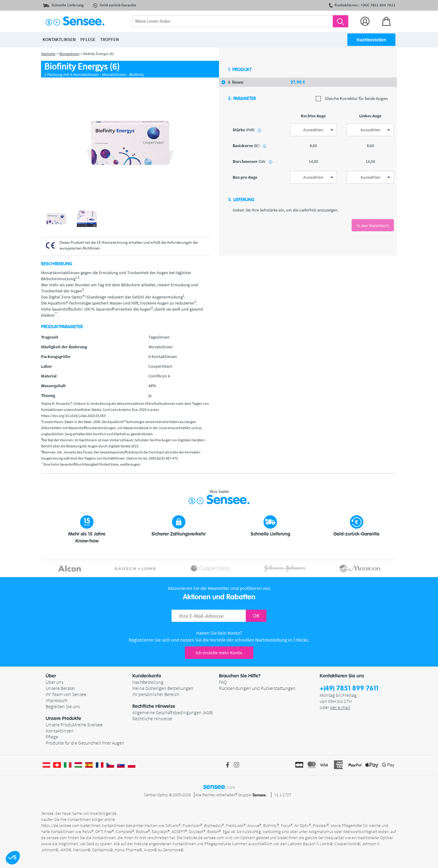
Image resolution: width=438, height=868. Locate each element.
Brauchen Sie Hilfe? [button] (240, 676)
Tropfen (109, 39)
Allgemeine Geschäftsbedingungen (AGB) (173, 712)
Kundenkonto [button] (147, 676)
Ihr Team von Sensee (66, 694)
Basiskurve (250, 146)
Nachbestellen (371, 40)
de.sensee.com (54, 838)
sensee (219, 787)
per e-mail (340, 707)
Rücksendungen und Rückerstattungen (257, 688)
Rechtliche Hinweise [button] (154, 706)
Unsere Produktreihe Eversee (74, 725)
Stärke (247, 130)
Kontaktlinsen (60, 731)
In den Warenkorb (373, 226)
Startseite (48, 54)
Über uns (54, 682)
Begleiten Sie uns (63, 706)
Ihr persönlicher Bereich (156, 694)
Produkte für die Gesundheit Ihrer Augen (85, 743)
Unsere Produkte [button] (63, 718)
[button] (13, 858)
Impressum (57, 700)
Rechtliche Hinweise (152, 718)
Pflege (52, 737)
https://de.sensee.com (60, 825)
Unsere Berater (60, 688)
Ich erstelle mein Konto (219, 653)
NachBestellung (148, 682)
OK (256, 616)
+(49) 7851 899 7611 (349, 689)
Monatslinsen (69, 54)
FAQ (223, 682)
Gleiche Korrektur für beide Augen (352, 99)
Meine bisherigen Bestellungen (163, 688)
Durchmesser (252, 161)
